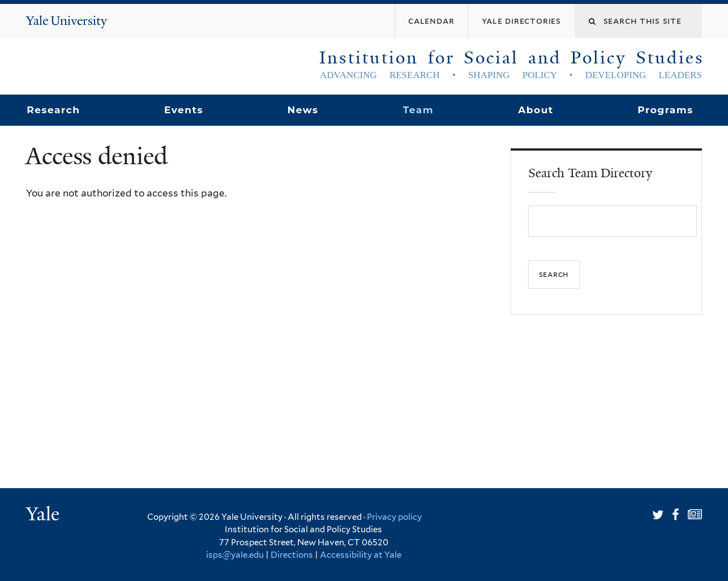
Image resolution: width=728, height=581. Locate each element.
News (303, 110)
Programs (665, 110)
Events (184, 110)
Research (53, 110)
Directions (292, 555)
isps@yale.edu (235, 555)
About (536, 110)
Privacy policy (394, 517)
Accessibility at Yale (361, 555)
